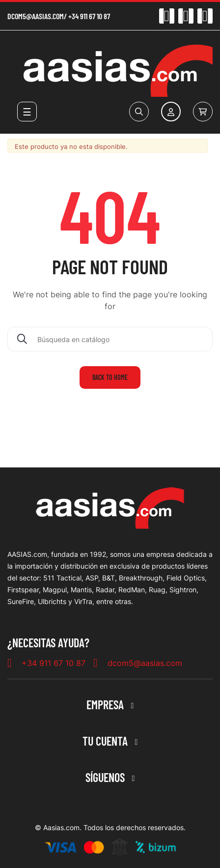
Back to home (110, 377)
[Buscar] (110, 339)
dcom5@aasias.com (36, 16)
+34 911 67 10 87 (89, 16)
